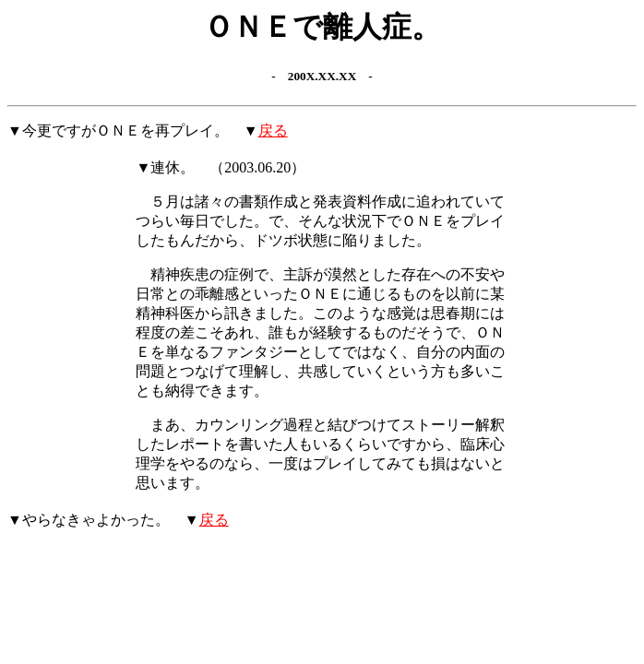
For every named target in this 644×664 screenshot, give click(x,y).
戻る (273, 130)
